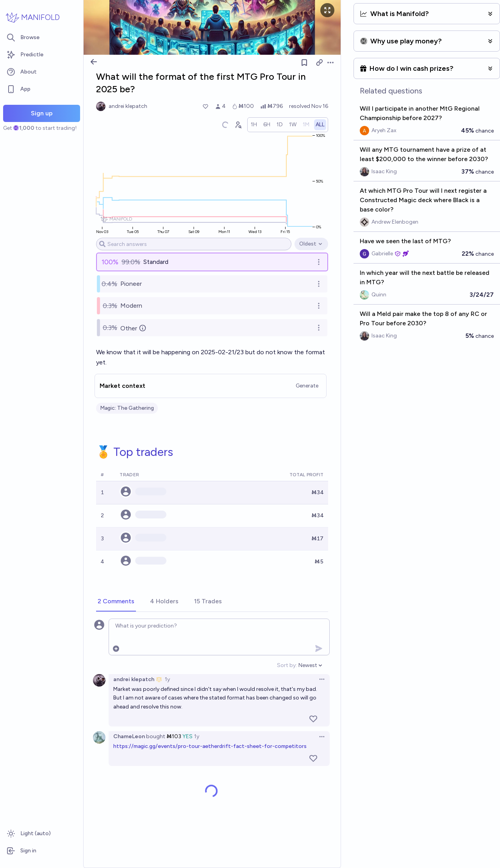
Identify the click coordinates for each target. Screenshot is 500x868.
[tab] (116, 602)
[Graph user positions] (238, 125)
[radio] (254, 125)
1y (167, 679)
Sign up (42, 113)
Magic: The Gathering (127, 408)
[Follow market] (304, 63)
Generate (307, 386)
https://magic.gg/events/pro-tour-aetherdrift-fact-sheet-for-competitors (210, 746)
